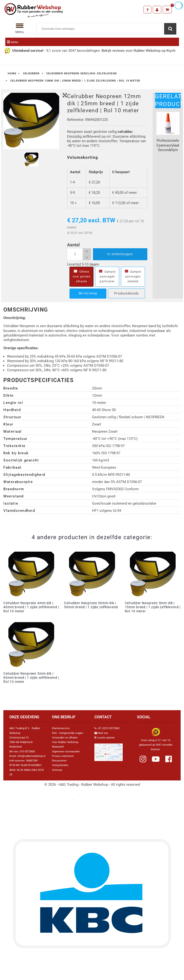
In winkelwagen (120, 254)
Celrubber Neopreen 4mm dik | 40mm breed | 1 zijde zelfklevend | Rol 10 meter (31, 607)
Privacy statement (63, 756)
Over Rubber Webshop (65, 742)
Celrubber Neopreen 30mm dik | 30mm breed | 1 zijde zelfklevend (91, 605)
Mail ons (103, 733)
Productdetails (126, 293)
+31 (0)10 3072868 (108, 728)
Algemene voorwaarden (66, 752)
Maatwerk (58, 747)
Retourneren (59, 761)
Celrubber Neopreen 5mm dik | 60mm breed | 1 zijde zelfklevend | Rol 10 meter (31, 678)
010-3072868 (27, 752)
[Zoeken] (99, 29)
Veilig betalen (60, 765)
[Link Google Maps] (109, 750)
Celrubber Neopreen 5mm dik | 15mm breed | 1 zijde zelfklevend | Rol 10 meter (153, 607)
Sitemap (57, 770)
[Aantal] (79, 254)
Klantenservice (61, 728)
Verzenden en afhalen (65, 738)
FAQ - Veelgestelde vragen (68, 733)
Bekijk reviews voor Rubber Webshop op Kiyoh (138, 51)
